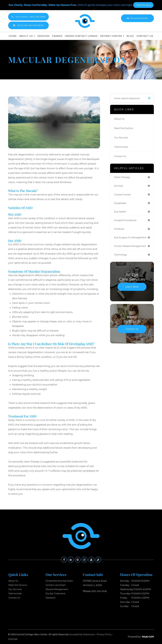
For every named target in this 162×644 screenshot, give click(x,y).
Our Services (122, 137)
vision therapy (123, 177)
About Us (120, 119)
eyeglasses (121, 204)
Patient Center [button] (112, 36)
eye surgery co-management (132, 240)
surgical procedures (126, 222)
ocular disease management (131, 248)
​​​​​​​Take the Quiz (143, 5)
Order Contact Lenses (81, 36)
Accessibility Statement (82, 634)
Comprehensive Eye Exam (60, 581)
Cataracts (51, 598)
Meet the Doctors (124, 128)
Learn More (132, 289)
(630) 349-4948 (100, 591)
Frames (57, 36)
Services (44, 36)
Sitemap (13, 639)
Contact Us (145, 36)
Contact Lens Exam (57, 585)
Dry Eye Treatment (56, 593)
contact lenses (123, 195)
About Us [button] (27, 36)
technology (121, 257)
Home (13, 36)
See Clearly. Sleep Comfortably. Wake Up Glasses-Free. (43, 5)
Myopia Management (58, 589)
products (119, 231)
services (119, 186)
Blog (130, 36)
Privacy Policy (104, 634)
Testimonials (122, 147)
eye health (121, 213)
